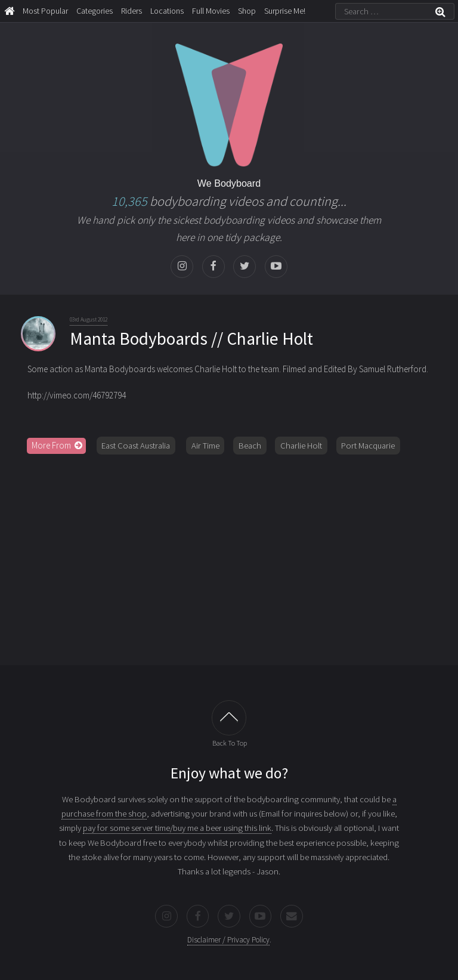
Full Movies (211, 11)
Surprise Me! (285, 11)
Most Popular (45, 11)
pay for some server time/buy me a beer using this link (177, 828)
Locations (167, 11)
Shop (247, 11)
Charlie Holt (301, 446)
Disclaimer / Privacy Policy (228, 940)
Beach (250, 446)
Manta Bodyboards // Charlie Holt (191, 338)
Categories (95, 11)
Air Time (205, 446)
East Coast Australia (136, 446)
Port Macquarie (368, 446)
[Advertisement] (229, 555)
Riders (131, 11)
